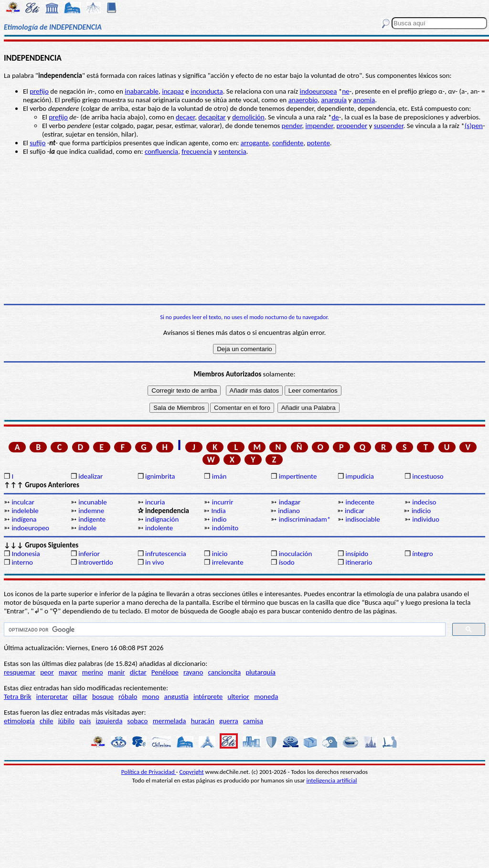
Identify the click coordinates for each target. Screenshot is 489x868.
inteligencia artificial (332, 780)
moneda (266, 697)
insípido (357, 554)
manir (117, 672)
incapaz (173, 91)
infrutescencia (166, 554)
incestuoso (428, 476)
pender (292, 126)
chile (47, 721)
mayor (68, 672)
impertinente (298, 476)
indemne (91, 511)
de (335, 117)
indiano (289, 511)
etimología (19, 721)
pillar (80, 697)
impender (319, 126)
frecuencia (197, 151)
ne (345, 91)
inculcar (23, 502)
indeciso (424, 502)
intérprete (208, 697)
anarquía (334, 100)
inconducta (207, 91)
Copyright (192, 772)
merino (93, 672)
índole (87, 528)
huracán (203, 721)
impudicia (359, 476)
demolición (248, 117)
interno (22, 562)
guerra (229, 721)
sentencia (232, 151)
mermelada (170, 721)
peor (47, 672)
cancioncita (225, 672)
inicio (220, 554)
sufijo (37, 143)
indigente (92, 519)
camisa (253, 721)
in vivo (154, 562)
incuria (155, 502)
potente (319, 143)
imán (219, 476)
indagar (290, 502)
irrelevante (228, 562)
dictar (138, 672)
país (85, 721)
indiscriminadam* (305, 519)
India (218, 511)
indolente (159, 528)
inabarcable (142, 91)
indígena (24, 519)
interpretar (52, 697)
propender (352, 126)
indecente (360, 502)
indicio (421, 511)
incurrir (223, 502)
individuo (426, 519)
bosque (103, 697)
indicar (355, 511)
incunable (92, 502)
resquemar (20, 672)
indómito (225, 528)
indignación (162, 519)
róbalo (128, 697)
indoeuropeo (30, 528)
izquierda (109, 721)
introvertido (96, 562)
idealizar (90, 476)
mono (151, 697)
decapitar (212, 117)
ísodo (287, 562)
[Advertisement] (244, 230)
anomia (364, 100)
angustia (176, 697)
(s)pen (474, 126)
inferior (89, 554)
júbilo (66, 721)
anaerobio (303, 100)
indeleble (25, 511)
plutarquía (260, 672)
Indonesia (26, 554)
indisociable (362, 519)
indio (219, 519)
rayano (193, 672)
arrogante (255, 143)
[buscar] (224, 630)
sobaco (138, 721)
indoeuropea (318, 91)
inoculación (296, 554)
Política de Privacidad (149, 772)
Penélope (165, 672)
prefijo (39, 91)
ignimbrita (160, 476)
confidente (288, 143)
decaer (185, 117)
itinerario (359, 562)
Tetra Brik (18, 697)
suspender (389, 126)
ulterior (239, 697)
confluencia (161, 151)
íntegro (422, 554)
